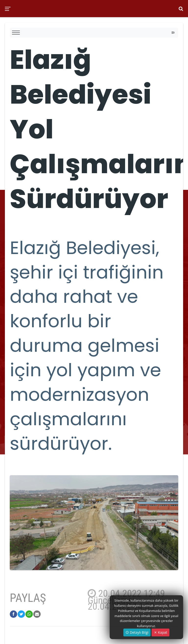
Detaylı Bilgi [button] (137, 632)
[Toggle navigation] (173, 33)
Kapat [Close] (160, 632)
